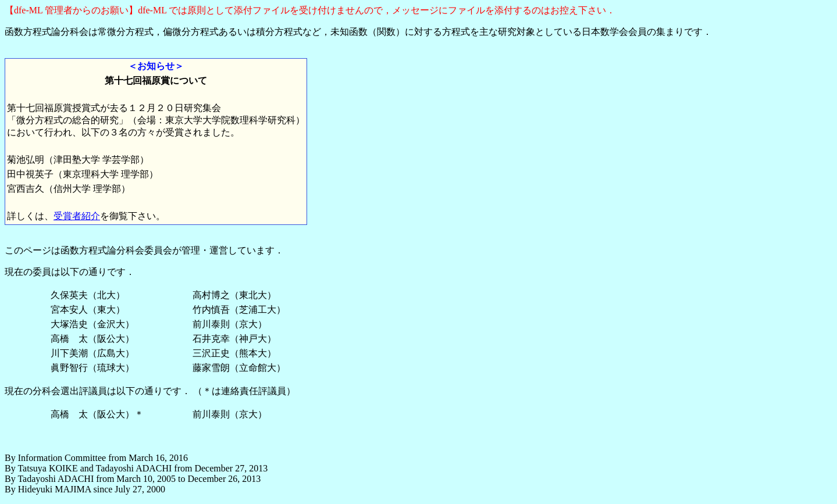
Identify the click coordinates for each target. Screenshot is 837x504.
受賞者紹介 (77, 216)
